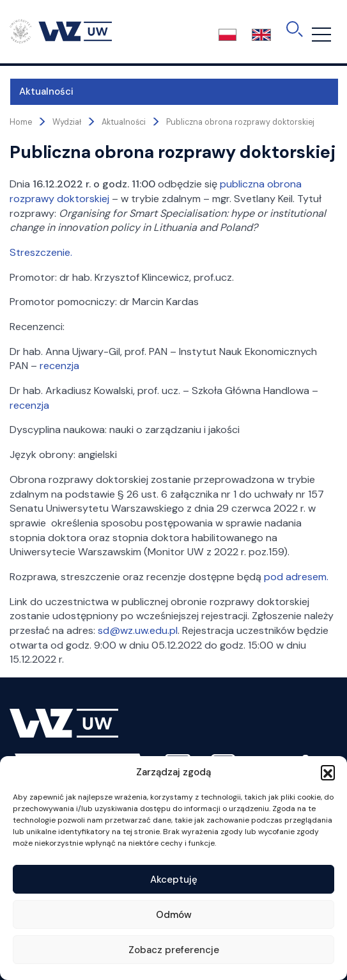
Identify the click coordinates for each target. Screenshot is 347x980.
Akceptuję (174, 880)
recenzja (59, 366)
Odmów (174, 915)
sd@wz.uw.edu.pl (138, 630)
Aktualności (46, 91)
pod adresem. (296, 577)
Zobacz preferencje (174, 950)
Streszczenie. (41, 252)
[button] (328, 772)
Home (21, 122)
